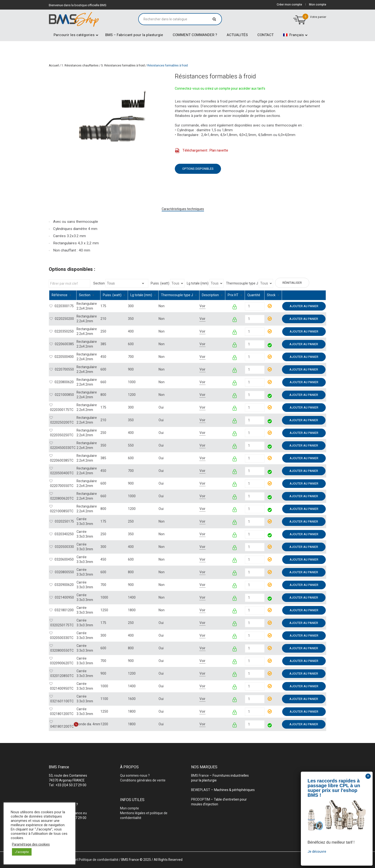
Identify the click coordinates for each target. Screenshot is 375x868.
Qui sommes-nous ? (135, 776)
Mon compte (130, 808)
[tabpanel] (107, 129)
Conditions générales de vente (143, 780)
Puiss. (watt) (160, 284)
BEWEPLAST (201, 790)
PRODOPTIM (201, 800)
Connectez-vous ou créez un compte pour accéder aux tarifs (220, 89)
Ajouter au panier (304, 306)
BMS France (200, 776)
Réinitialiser (292, 283)
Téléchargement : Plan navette (201, 150)
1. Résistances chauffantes (80, 66)
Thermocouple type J (242, 284)
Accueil (54, 66)
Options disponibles (198, 169)
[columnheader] (63, 295)
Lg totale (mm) (198, 284)
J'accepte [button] (22, 852)
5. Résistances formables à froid (123, 66)
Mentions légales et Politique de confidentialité (84, 860)
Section (99, 284)
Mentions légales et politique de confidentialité (144, 816)
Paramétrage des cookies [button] (31, 845)
